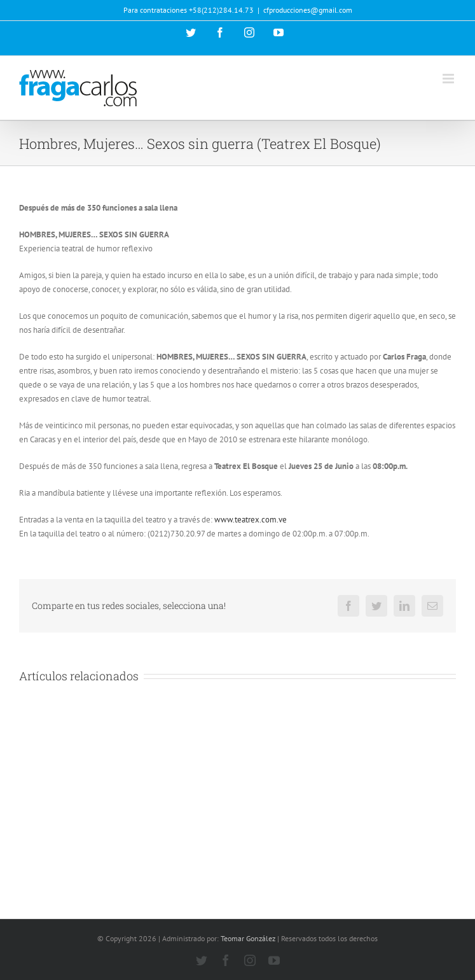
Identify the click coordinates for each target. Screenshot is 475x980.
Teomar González (248, 938)
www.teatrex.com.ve (251, 520)
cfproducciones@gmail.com (308, 10)
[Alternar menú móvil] (449, 79)
